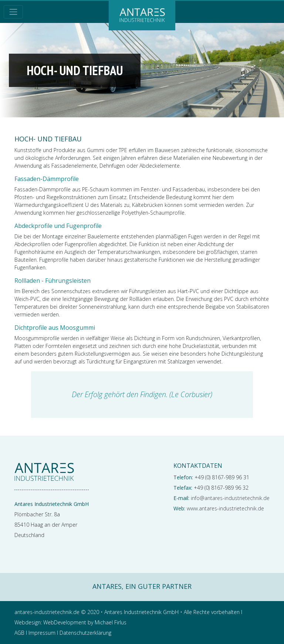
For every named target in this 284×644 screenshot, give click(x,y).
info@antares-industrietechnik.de (230, 498)
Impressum (42, 633)
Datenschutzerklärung (85, 633)
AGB (19, 633)
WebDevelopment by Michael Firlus (85, 622)
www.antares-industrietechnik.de (225, 508)
